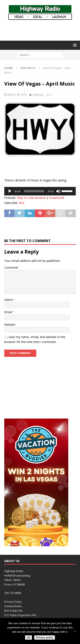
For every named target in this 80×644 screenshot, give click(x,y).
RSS (22, 203)
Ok (28, 638)
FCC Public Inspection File (20, 615)
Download (57, 198)
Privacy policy (44, 638)
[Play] (10, 191)
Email (8, 312)
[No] (75, 631)
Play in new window (31, 198)
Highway (38, 95)
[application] (40, 191)
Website (10, 325)
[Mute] (58, 191)
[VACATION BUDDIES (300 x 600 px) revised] (36, 544)
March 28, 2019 (17, 95)
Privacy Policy (13, 602)
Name (9, 300)
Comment (11, 267)
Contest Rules (13, 606)
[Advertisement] (42, 30)
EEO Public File (13, 611)
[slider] (34, 191)
